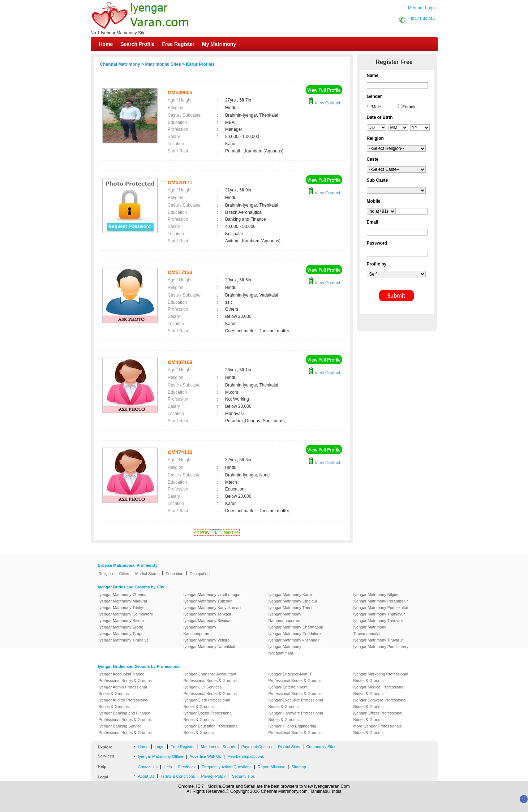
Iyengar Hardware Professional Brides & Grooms (296, 716)
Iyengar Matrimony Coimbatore (126, 614)
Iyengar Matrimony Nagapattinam (285, 650)
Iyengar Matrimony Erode (121, 627)
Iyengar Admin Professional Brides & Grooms (123, 690)
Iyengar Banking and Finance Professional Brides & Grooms (125, 716)
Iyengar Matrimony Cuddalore (295, 634)
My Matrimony (219, 44)
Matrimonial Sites (163, 64)
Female (409, 107)
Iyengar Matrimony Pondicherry (381, 647)
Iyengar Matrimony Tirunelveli (125, 640)
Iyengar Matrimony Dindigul (293, 601)
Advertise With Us (205, 756)
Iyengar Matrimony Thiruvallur (380, 621)
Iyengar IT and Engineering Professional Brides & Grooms (295, 729)
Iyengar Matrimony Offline (161, 756)
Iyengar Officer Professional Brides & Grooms (378, 716)
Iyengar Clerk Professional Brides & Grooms (207, 703)
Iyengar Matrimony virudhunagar (212, 595)
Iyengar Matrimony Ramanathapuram (285, 617)
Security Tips (243, 776)
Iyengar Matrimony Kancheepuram (200, 630)
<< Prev (202, 532)
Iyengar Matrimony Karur (290, 595)
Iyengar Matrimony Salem (121, 621)
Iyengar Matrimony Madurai (123, 601)
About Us (146, 776)
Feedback (187, 767)
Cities (124, 574)
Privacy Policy (213, 776)
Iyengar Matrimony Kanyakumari (212, 608)
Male (377, 107)
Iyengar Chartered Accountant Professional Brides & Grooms (210, 677)
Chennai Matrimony (120, 64)
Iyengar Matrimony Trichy (121, 608)
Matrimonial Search (218, 747)
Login (160, 747)
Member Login (422, 8)
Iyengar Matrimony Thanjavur (379, 614)
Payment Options (257, 747)
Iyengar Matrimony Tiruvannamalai (370, 630)
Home (106, 44)
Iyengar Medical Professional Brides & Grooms (379, 690)
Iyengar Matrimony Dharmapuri (296, 627)
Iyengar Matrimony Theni (290, 608)
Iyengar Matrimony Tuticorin (208, 601)
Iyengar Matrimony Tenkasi (207, 614)
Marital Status (147, 574)
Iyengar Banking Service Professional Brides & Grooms (125, 729)
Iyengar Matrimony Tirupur (122, 634)
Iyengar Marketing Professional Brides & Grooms (381, 677)
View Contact (324, 103)
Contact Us (148, 767)
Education (174, 574)
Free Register (178, 44)
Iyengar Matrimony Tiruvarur (378, 640)
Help (168, 767)
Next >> (231, 532)
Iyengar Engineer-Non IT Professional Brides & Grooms (295, 677)
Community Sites (321, 747)
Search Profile (137, 44)
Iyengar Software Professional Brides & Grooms (380, 703)
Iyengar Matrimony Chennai (123, 595)
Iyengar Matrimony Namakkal (209, 647)
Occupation (199, 574)
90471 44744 (422, 19)
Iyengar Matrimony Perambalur (381, 601)
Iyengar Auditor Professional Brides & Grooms (124, 703)
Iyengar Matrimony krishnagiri (295, 640)
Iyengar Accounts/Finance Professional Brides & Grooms (125, 677)
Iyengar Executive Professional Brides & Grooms (296, 703)
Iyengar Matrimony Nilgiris (376, 595)
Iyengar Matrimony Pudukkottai (381, 608)
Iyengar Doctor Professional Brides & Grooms (208, 716)
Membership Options (246, 756)
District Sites (289, 747)
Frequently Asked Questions (227, 767)
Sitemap (299, 767)
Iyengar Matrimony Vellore (207, 640)
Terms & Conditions (178, 776)
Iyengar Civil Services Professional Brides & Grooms (210, 690)
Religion (106, 574)
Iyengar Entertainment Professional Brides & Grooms (295, 690)
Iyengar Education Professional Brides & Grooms (211, 729)
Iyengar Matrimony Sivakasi (208, 621)
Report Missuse (271, 767)
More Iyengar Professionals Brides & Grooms (378, 729)
